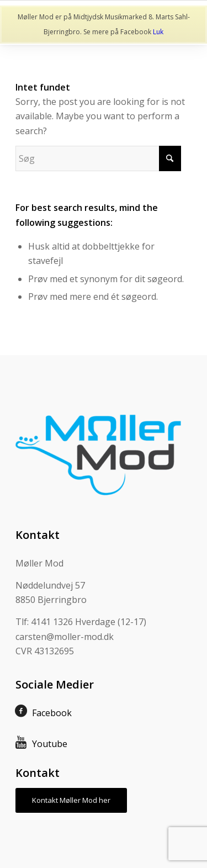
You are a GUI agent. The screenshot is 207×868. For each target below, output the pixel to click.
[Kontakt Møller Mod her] (71, 800)
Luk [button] (158, 32)
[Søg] (98, 158)
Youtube (50, 744)
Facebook (52, 713)
